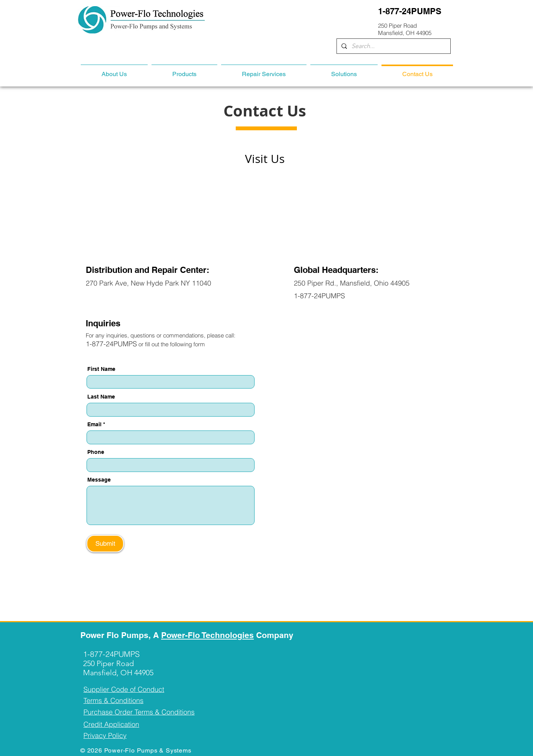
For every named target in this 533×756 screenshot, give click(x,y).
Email (94, 424)
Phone (96, 452)
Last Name (101, 397)
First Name (101, 369)
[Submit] (105, 544)
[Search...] (393, 46)
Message (99, 480)
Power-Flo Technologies (207, 635)
